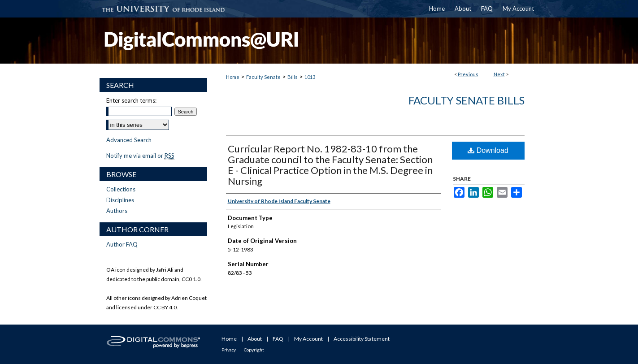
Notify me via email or (140, 156)
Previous (468, 74)
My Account (308, 339)
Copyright (254, 350)
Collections (121, 189)
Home (233, 77)
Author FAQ (122, 244)
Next (499, 74)
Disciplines (120, 200)
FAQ (278, 339)
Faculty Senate (263, 77)
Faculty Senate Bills (467, 100)
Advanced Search (129, 140)
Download (488, 150)
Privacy (229, 350)
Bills (293, 77)
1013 (310, 77)
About (255, 339)
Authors (117, 211)
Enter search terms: (131, 100)
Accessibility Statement (362, 339)
